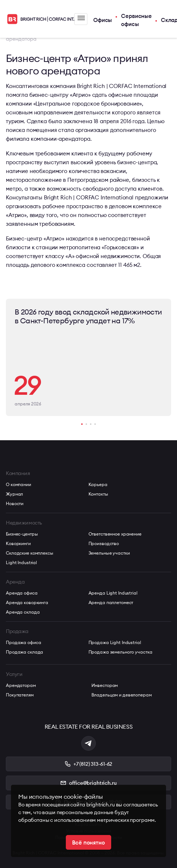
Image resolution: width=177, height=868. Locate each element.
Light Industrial (21, 562)
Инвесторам (105, 685)
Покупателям (20, 695)
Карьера (98, 484)
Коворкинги (18, 543)
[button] (82, 424)
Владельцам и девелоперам (122, 695)
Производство (104, 543)
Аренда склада (23, 612)
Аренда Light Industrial (113, 593)
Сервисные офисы (136, 20)
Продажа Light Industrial (115, 642)
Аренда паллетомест (111, 602)
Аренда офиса (22, 593)
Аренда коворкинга (27, 602)
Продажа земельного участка (120, 652)
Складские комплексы (30, 553)
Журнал (14, 494)
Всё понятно (88, 843)
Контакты (98, 494)
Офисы (103, 20)
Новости (15, 503)
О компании (18, 484)
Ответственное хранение (115, 534)
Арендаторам (21, 685)
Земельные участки (109, 553)
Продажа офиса (23, 642)
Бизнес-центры (22, 534)
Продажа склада (25, 652)
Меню (81, 18)
